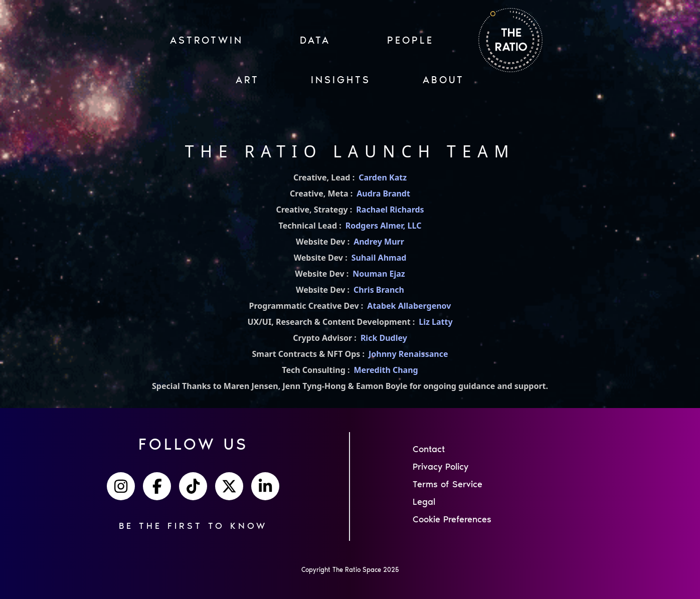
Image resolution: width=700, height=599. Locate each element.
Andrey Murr (379, 242)
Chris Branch (379, 290)
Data (315, 40)
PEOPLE (410, 40)
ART (247, 80)
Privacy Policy (441, 467)
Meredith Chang (386, 370)
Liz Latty (435, 322)
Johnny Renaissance (408, 354)
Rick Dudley (384, 338)
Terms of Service (448, 484)
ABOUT (444, 80)
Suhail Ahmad (379, 258)
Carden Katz (383, 177)
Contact (429, 449)
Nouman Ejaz (379, 274)
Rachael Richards (390, 210)
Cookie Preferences (452, 519)
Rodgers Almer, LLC (384, 226)
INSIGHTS (341, 80)
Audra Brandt (383, 193)
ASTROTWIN (207, 40)
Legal (424, 502)
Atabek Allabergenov (409, 306)
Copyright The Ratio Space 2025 (350, 570)
